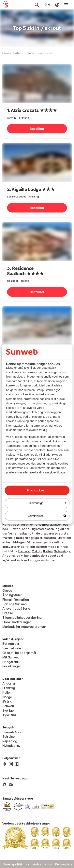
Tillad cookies (46, 490)
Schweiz (60, 551)
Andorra (9, 556)
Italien (48, 551)
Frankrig (24, 551)
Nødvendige (47, 503)
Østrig (37, 551)
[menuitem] (7, 5)
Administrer (47, 516)
